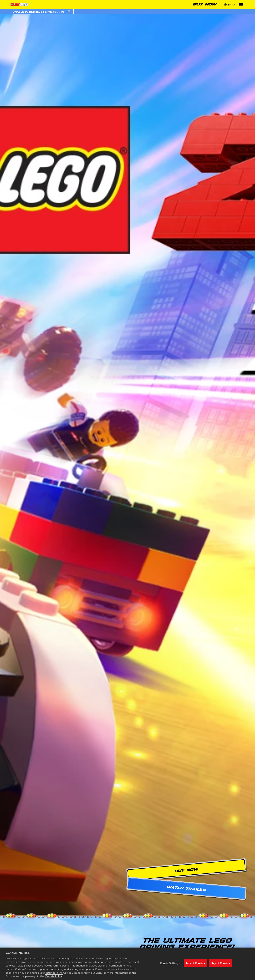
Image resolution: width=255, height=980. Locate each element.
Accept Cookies (195, 963)
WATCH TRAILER (186, 889)
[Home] (20, 5)
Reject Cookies (221, 963)
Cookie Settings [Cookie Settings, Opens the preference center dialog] (170, 963)
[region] (127, 964)
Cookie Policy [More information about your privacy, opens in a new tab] (54, 976)
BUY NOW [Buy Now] (205, 4)
